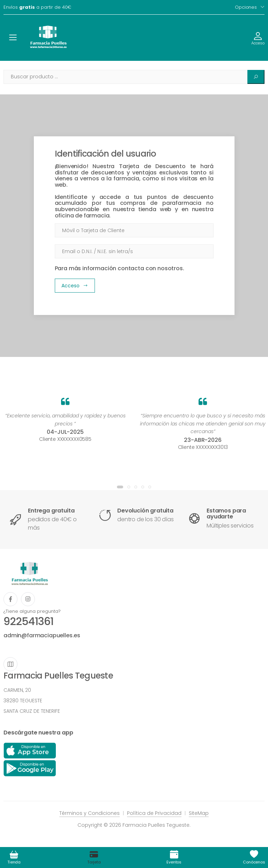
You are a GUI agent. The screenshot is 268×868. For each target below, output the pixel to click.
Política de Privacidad (154, 813)
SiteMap (199, 813)
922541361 (28, 622)
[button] (120, 487)
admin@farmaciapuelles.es (42, 635)
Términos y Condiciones (90, 813)
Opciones (246, 7)
